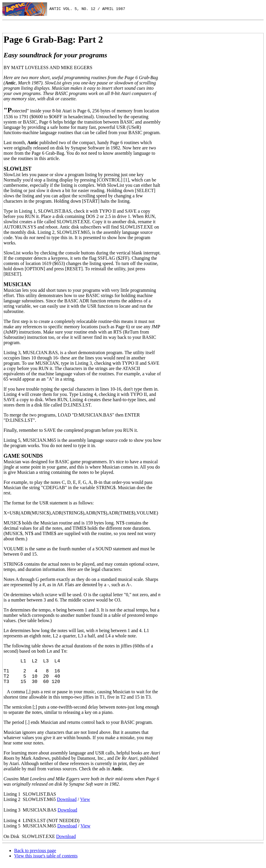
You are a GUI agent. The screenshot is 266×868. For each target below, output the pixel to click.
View (85, 804)
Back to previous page (35, 855)
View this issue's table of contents (46, 860)
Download (67, 804)
